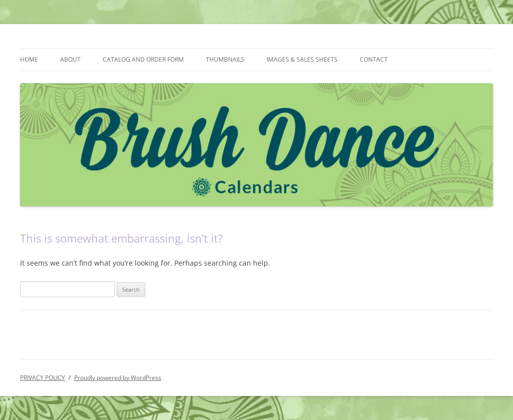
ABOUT (70, 59)
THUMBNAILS (225, 59)
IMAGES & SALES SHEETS (302, 59)
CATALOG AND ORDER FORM (143, 59)
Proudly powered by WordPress (118, 378)
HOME (29, 59)
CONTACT (374, 59)
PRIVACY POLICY (43, 378)
